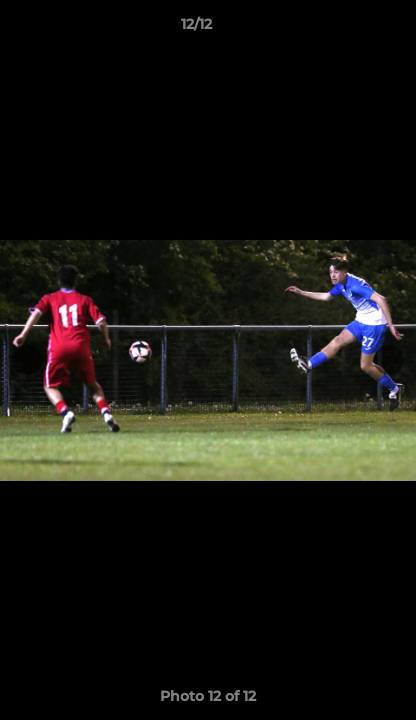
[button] (344, 29)
